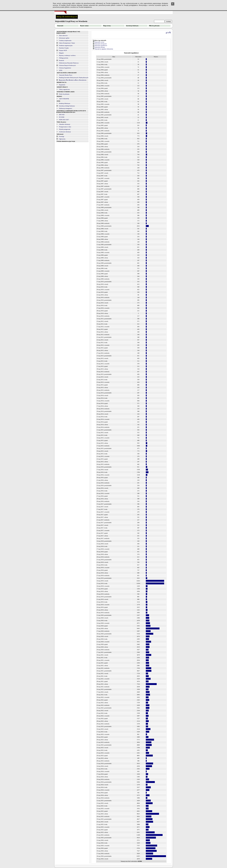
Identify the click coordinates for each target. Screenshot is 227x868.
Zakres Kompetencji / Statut (67, 43)
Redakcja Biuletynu (65, 103)
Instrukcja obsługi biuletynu (67, 106)
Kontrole (62, 60)
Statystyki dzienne (100, 47)
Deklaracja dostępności (66, 108)
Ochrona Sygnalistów (65, 68)
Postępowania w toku (65, 127)
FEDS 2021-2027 (64, 120)
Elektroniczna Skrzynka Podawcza (69, 63)
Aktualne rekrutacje (65, 124)
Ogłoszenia (62, 139)
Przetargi (62, 136)
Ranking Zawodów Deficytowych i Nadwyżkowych (74, 78)
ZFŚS (61, 70)
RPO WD (62, 115)
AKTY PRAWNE (64, 99)
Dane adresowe (63, 36)
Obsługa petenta (64, 58)
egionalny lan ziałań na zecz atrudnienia (73, 80)
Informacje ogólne (64, 38)
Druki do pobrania (64, 94)
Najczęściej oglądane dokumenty (104, 49)
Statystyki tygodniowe (101, 45)
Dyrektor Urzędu (64, 48)
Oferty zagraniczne (64, 89)
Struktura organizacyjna (66, 45)
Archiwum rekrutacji (65, 132)
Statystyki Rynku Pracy (66, 75)
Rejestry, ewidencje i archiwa (67, 55)
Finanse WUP (63, 50)
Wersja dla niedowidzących (67, 17)
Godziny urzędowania (65, 40)
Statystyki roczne (99, 42)
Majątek (61, 53)
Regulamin (62, 85)
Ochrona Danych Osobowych (67, 65)
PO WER (62, 117)
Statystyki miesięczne (101, 44)
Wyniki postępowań (65, 129)
